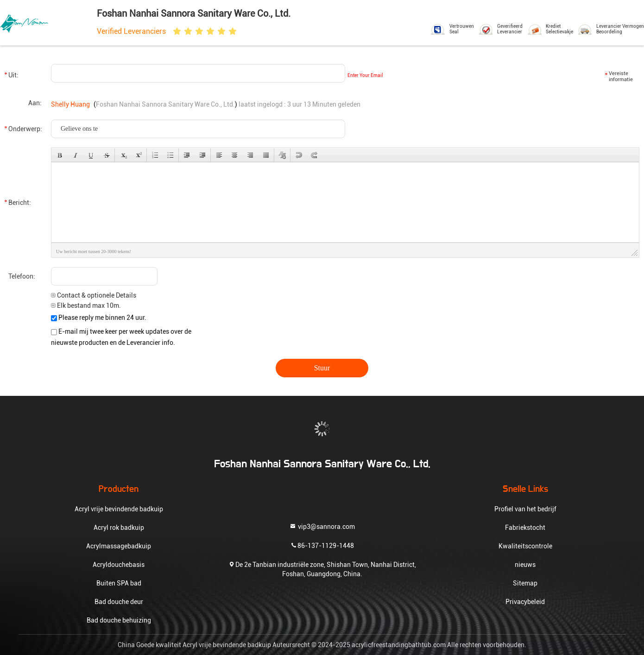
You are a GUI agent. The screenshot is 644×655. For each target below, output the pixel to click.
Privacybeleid (525, 602)
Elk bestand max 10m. (86, 305)
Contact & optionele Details (94, 295)
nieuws (525, 565)
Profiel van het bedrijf (525, 509)
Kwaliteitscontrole (525, 546)
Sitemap (525, 583)
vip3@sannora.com (322, 526)
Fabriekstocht (525, 528)
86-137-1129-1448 (322, 545)
